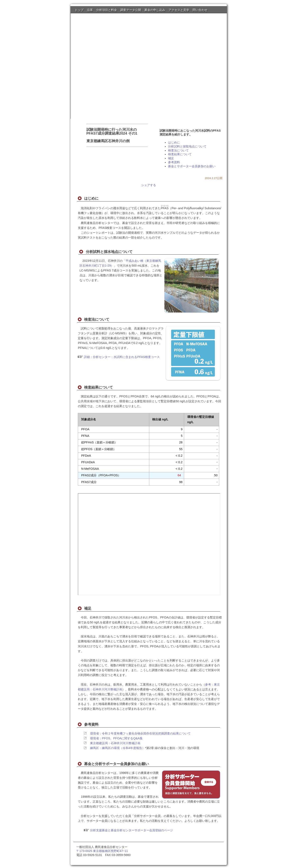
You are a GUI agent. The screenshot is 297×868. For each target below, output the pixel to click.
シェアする (149, 185)
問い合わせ (200, 10)
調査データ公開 (131, 10)
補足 (171, 158)
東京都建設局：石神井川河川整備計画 (115, 743)
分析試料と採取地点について (187, 146)
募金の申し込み (155, 10)
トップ (79, 10)
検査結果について (180, 154)
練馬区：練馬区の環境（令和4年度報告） (118, 748)
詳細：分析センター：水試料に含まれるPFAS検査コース (122, 357)
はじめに (174, 142)
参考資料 (174, 162)
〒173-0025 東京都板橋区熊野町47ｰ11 (102, 851)
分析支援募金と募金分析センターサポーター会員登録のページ (131, 830)
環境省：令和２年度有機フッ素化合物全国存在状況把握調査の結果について (140, 733)
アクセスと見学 (179, 10)
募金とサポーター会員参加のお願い (192, 166)
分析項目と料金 (107, 10)
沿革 (90, 10)
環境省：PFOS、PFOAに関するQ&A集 (116, 738)
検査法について (178, 150)
